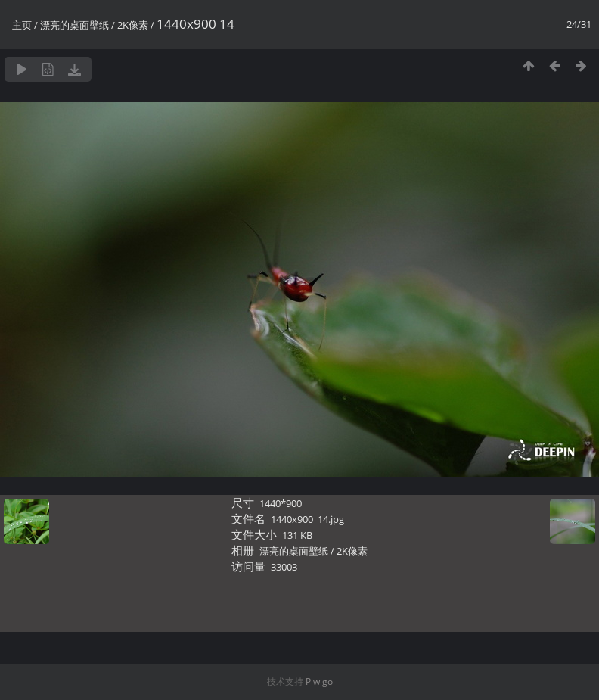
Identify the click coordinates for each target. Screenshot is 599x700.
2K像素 (133, 25)
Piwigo (319, 681)
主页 (22, 25)
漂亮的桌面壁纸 (74, 25)
